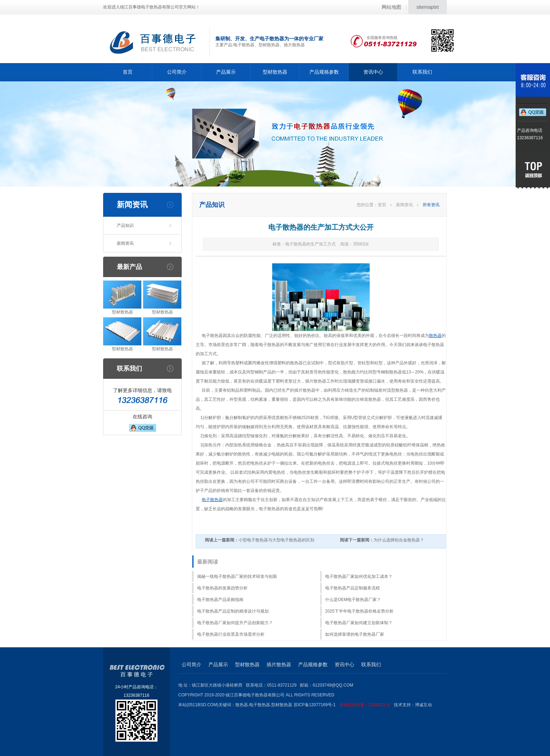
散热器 (435, 336)
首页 (128, 72)
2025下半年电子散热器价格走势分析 (359, 611)
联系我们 (422, 72)
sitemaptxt (428, 7)
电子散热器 (212, 500)
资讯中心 (373, 72)
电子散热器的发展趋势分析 (222, 588)
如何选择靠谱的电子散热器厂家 (355, 634)
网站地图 (391, 7)
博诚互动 (423, 705)
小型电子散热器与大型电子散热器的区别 (260, 540)
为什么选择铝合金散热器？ (382, 540)
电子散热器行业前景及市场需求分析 (231, 634)
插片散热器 (279, 664)
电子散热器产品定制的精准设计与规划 (233, 611)
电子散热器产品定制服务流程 (353, 588)
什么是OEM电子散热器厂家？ (353, 600)
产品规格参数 (324, 72)
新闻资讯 (125, 243)
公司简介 (177, 72)
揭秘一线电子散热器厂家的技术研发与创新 (237, 576)
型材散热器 (275, 72)
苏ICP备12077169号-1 (344, 705)
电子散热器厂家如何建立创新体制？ (359, 623)
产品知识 (125, 225)
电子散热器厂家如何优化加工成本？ (359, 576)
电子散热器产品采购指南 (220, 600)
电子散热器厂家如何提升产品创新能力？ (235, 623)
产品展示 (226, 72)
